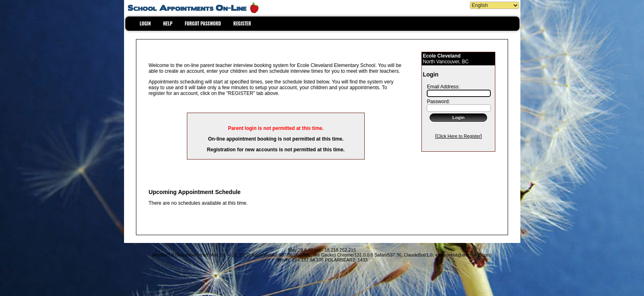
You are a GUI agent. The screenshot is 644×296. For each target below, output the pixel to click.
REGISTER (242, 23)
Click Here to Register (459, 136)
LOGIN (145, 23)
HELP (168, 23)
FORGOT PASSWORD (203, 23)
